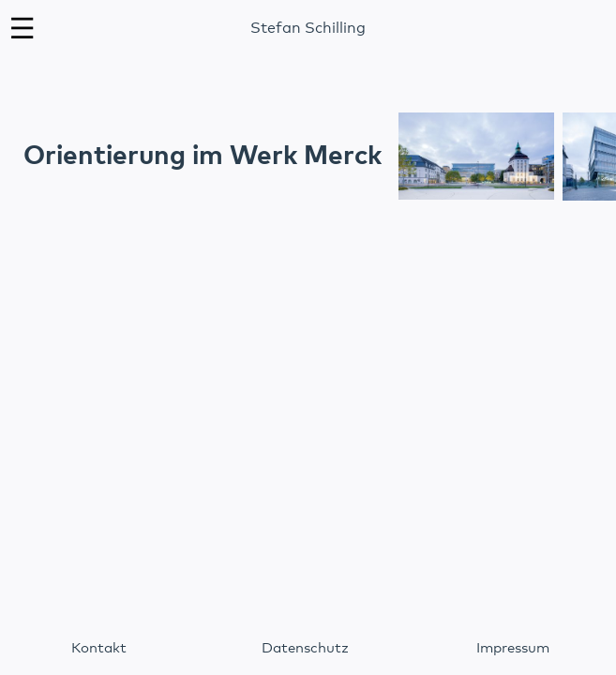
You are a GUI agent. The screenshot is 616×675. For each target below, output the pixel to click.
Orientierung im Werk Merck (203, 157)
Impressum (513, 648)
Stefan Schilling (308, 28)
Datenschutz (305, 648)
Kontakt (99, 648)
